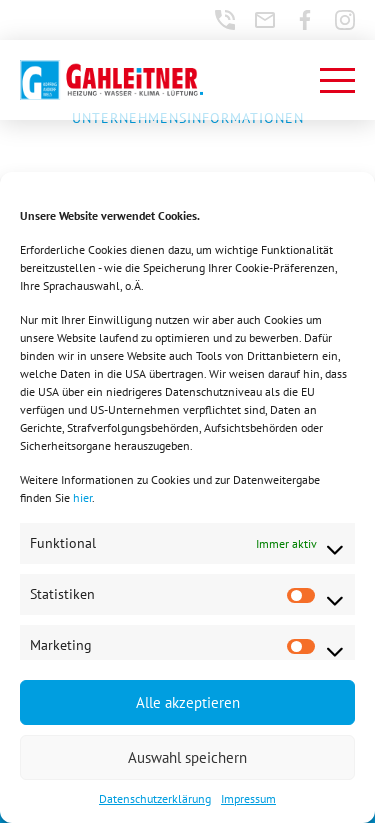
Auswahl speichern (187, 757)
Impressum (248, 798)
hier (82, 497)
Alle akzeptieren (188, 702)
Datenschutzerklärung (155, 798)
